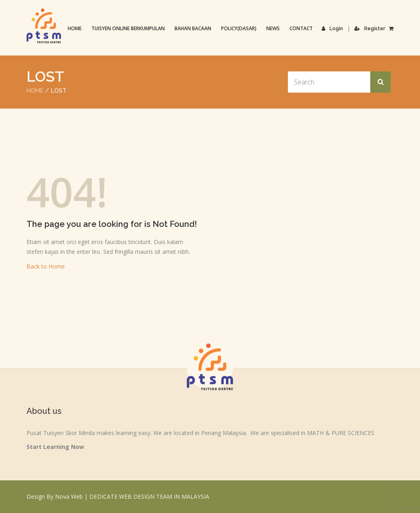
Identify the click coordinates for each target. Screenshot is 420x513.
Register (370, 29)
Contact (301, 28)
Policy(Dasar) (239, 28)
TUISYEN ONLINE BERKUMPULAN (128, 28)
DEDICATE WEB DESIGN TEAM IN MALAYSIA (149, 496)
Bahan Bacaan (193, 28)
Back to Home (46, 266)
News (273, 28)
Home (75, 28)
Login (332, 29)
